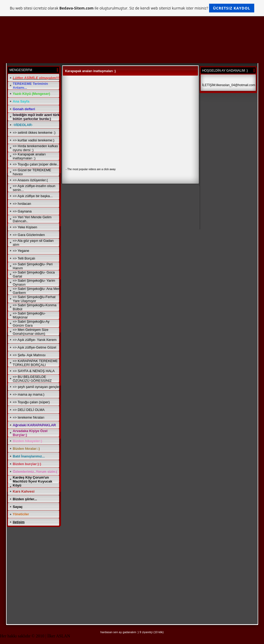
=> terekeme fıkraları (29, 417)
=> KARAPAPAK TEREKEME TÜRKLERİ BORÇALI (35, 363)
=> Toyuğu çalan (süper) (31, 402)
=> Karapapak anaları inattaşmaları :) (29, 156)
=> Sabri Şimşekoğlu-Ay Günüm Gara (31, 323)
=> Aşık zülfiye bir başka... (33, 196)
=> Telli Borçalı (24, 258)
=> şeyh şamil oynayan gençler (36, 387)
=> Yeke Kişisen (25, 227)
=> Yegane (21, 251)
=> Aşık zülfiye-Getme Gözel (34, 347)
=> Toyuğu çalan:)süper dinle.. (36, 164)
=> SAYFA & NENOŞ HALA (34, 371)
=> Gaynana (22, 211)
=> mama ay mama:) (29, 394)
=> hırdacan (22, 204)
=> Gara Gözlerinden (29, 235)
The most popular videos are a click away (91, 169)
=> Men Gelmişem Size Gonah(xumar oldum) (30, 332)
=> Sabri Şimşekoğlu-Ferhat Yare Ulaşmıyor (34, 299)
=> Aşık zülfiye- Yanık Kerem (35, 340)
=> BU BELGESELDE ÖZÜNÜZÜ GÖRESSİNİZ (32, 379)
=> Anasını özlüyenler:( (30, 180)
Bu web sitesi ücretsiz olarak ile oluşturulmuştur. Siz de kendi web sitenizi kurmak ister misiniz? (132, 8)
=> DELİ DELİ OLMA (29, 410)
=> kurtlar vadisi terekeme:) (34, 140)
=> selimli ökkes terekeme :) (34, 133)
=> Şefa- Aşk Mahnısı (29, 355)
